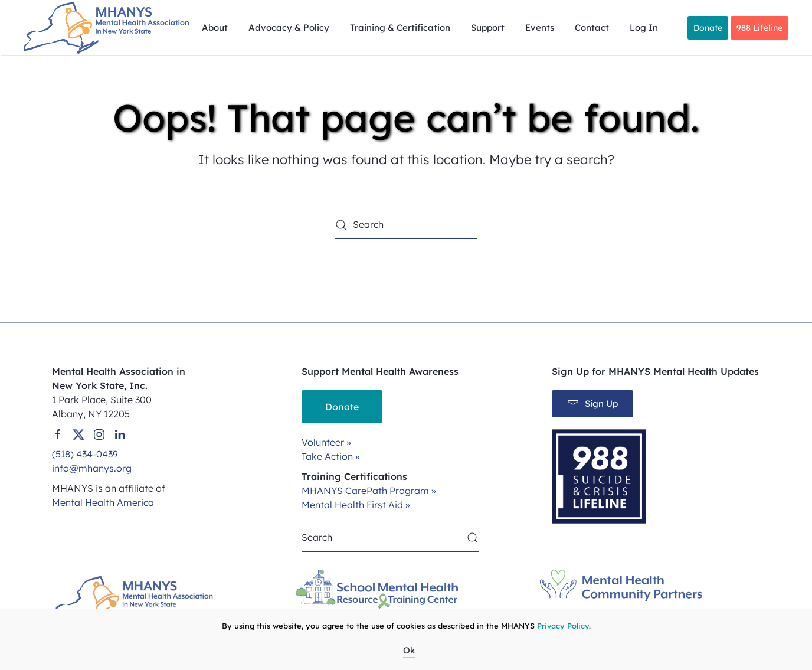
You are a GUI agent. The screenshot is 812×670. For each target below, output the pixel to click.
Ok (409, 650)
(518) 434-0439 (85, 454)
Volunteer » (326, 442)
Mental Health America (103, 502)
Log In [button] (644, 27)
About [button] (215, 27)
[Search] (406, 225)
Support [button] (488, 27)
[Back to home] (108, 28)
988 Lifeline (759, 28)
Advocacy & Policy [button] (289, 27)
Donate (708, 28)
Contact (592, 27)
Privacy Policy (563, 626)
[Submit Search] (473, 538)
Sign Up (592, 404)
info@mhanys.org (92, 468)
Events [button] (540, 27)
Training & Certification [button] (400, 27)
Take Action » (331, 456)
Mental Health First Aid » (356, 505)
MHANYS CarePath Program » (369, 491)
